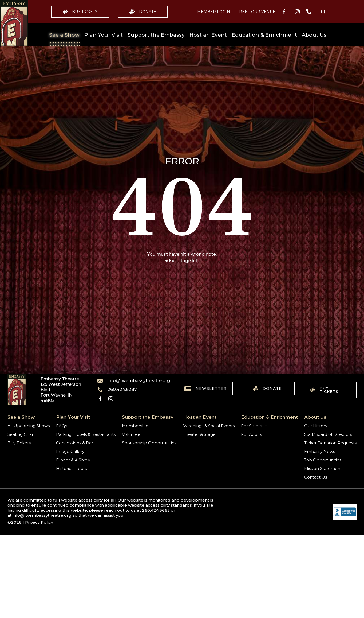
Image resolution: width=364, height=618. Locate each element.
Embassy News (320, 451)
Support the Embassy (156, 35)
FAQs (62, 426)
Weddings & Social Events (209, 426)
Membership (135, 426)
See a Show (64, 35)
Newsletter (205, 388)
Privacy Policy (39, 522)
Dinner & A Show (73, 460)
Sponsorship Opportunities (149, 443)
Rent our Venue (257, 12)
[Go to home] (14, 23)
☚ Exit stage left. (182, 261)
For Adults (251, 434)
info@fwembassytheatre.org (130, 381)
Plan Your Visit (104, 35)
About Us (314, 35)
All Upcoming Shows (29, 426)
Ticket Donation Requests (330, 443)
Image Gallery (70, 451)
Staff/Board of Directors (328, 434)
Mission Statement (323, 469)
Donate (143, 12)
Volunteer (132, 434)
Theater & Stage (199, 434)
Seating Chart (21, 434)
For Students (254, 426)
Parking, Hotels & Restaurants (86, 434)
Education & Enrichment (264, 35)
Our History (316, 426)
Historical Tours (71, 469)
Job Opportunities (323, 460)
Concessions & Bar (75, 443)
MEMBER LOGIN (214, 12)
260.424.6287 (117, 390)
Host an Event (208, 35)
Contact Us (316, 477)
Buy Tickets (80, 12)
